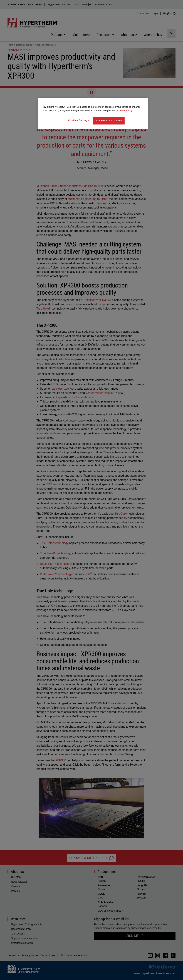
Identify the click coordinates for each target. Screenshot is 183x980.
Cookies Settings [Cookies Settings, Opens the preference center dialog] (79, 120)
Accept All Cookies (109, 120)
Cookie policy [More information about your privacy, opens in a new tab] (125, 110)
